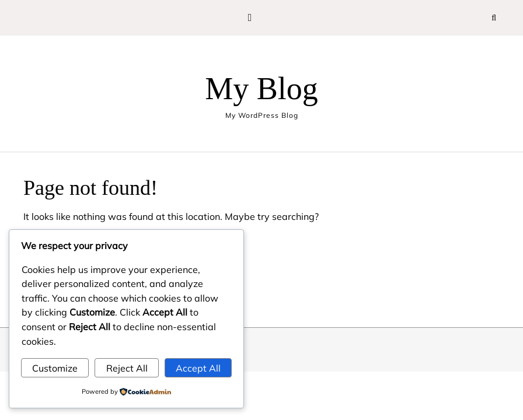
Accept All (198, 368)
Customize (55, 368)
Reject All (127, 368)
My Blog (261, 89)
